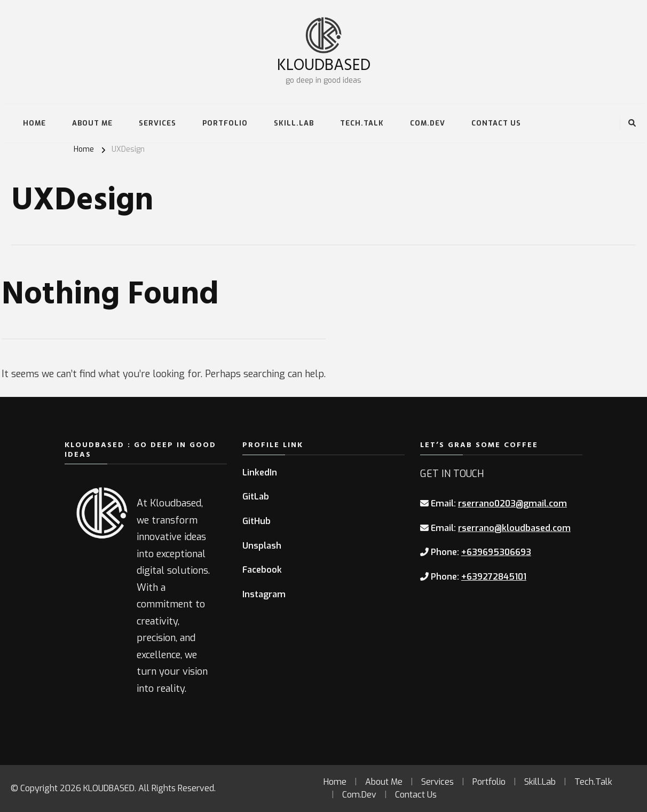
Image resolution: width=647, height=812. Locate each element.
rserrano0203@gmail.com (512, 503)
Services (157, 123)
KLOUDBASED (324, 64)
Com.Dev (428, 123)
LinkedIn (260, 473)
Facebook (262, 570)
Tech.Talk (362, 123)
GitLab (256, 497)
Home (34, 123)
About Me (92, 123)
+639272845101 (494, 577)
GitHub (257, 521)
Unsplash (262, 546)
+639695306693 (496, 552)
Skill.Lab (294, 123)
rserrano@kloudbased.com (514, 528)
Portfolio (225, 123)
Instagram (264, 594)
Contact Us (496, 123)
